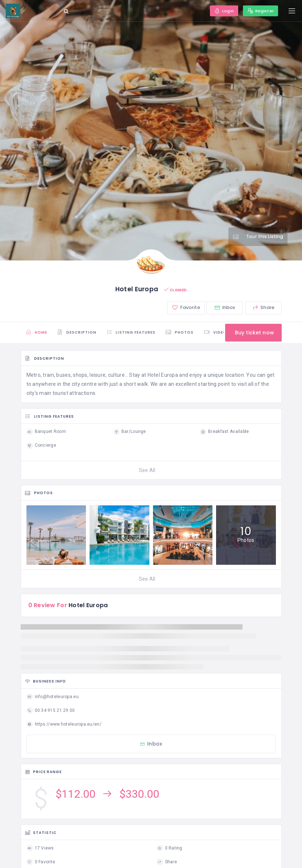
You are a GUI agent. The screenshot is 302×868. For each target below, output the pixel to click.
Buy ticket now (253, 333)
